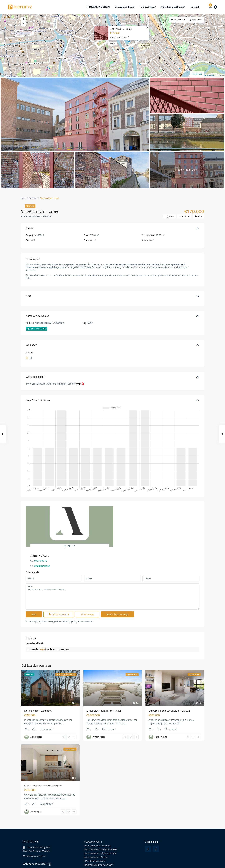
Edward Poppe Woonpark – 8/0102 (169, 694)
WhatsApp (87, 597)
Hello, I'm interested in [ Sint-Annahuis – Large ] (112, 579)
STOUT (46, 847)
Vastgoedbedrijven (125, 7)
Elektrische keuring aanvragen (99, 848)
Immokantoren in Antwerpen (97, 828)
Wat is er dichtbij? (36, 377)
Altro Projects (126, 508)
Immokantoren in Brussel (96, 840)
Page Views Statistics (38, 400)
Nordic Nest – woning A (38, 694)
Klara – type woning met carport (43, 768)
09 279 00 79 (127, 513)
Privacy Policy (181, 863)
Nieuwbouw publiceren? (173, 7)
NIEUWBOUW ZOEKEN (98, 7)
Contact (195, 7)
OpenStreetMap (209, 75)
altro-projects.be (129, 518)
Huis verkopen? (148, 7)
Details (30, 228)
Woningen (31, 345)
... (62, 706)
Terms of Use (167, 863)
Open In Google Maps (37, 329)
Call (59, 597)
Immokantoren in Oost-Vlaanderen (101, 832)
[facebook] (148, 832)
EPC (28, 296)
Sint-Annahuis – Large (121, 29)
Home (24, 198)
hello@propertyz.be (36, 839)
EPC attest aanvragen (95, 844)
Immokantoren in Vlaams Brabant (100, 836)
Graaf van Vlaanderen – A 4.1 (104, 694)
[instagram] (156, 832)
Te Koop (33, 198)
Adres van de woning (37, 316)
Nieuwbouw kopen (93, 825)
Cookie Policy (195, 863)
